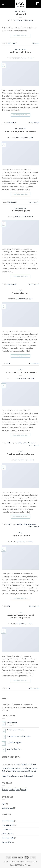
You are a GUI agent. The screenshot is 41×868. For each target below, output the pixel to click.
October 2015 (7, 829)
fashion (25, 443)
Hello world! (21, 14)
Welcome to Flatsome (21, 52)
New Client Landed (21, 535)
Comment (36, 43)
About (7, 862)
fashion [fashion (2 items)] (12, 789)
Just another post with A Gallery (20, 131)
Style (21, 290)
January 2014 (7, 834)
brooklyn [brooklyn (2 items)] (5, 789)
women (33, 443)
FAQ (35, 862)
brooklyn (19, 443)
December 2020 (8, 821)
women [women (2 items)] (23, 789)
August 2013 (6, 842)
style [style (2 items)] (18, 789)
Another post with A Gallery (21, 454)
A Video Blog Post (21, 293)
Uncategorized (20, 12)
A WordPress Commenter (11, 776)
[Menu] (3, 4)
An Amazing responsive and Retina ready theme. (20, 616)
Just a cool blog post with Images (21, 372)
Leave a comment (34, 123)
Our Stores (15, 862)
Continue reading (21, 36)
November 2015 (8, 825)
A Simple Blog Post (21, 211)
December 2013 (8, 838)
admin (31, 20)
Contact (29, 862)
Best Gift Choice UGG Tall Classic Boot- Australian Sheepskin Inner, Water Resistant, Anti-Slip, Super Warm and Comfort (19, 768)
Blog (22, 862)
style (29, 443)
